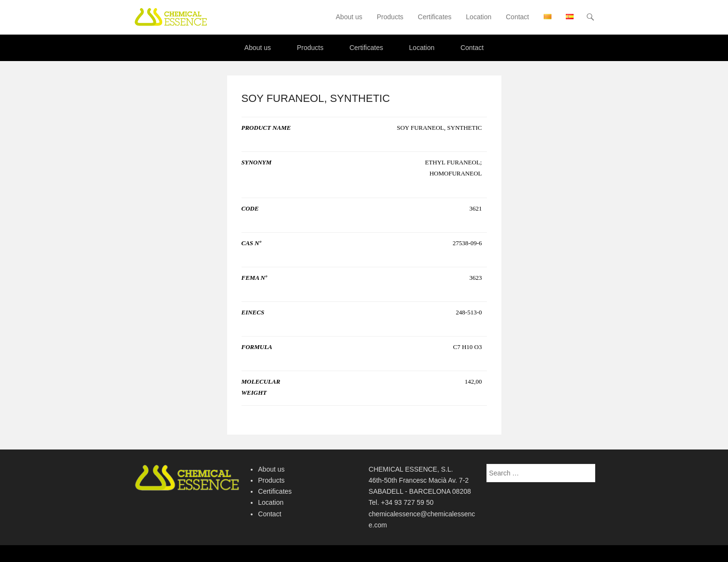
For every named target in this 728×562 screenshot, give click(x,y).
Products (390, 17)
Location (479, 17)
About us (349, 17)
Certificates (434, 17)
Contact (517, 17)
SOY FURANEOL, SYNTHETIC (316, 98)
